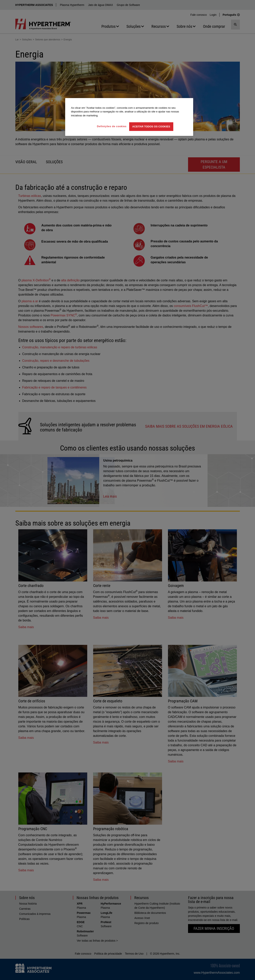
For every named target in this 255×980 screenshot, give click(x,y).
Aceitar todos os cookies (151, 127)
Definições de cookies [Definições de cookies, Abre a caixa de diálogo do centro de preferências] (112, 126)
